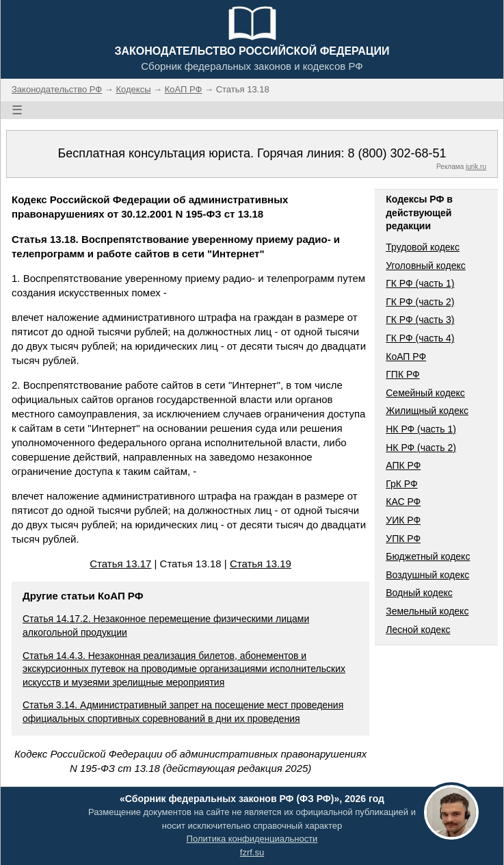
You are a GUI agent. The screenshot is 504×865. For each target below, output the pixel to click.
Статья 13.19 (261, 564)
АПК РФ (403, 465)
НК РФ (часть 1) (421, 429)
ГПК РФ (403, 374)
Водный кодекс (419, 593)
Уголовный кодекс (426, 266)
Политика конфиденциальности (252, 839)
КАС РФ (403, 502)
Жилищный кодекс (427, 411)
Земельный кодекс (427, 611)
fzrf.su (252, 852)
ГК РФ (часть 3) (420, 320)
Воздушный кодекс (427, 575)
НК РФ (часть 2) (421, 448)
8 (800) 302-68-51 (397, 153)
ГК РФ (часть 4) (420, 338)
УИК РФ (403, 520)
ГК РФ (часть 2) (420, 302)
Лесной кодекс (418, 630)
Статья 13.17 (120, 564)
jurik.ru (476, 167)
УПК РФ (403, 539)
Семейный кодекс (425, 393)
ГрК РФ (401, 484)
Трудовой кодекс (423, 247)
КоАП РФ (406, 357)
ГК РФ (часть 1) (420, 283)
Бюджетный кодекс (428, 556)
